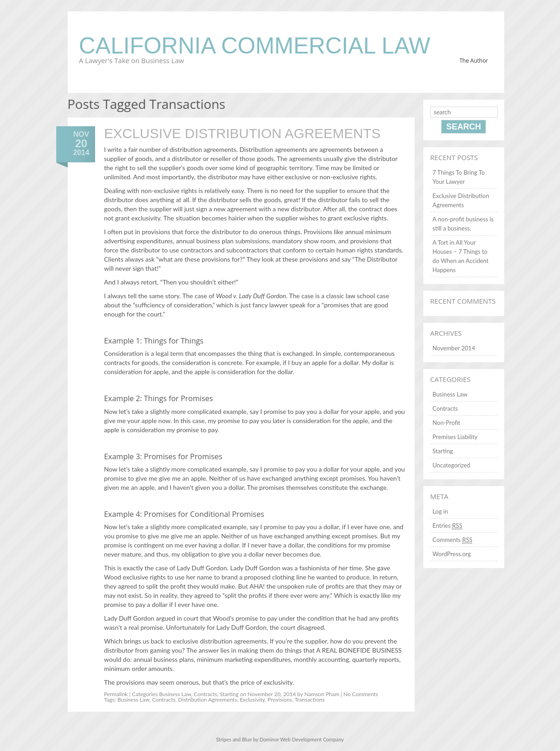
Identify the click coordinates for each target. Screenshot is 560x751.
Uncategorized (451, 465)
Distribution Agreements (208, 700)
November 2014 (454, 348)
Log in (440, 511)
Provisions (280, 700)
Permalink (116, 694)
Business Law (175, 694)
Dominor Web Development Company (302, 739)
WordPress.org (452, 554)
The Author (474, 61)
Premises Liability (455, 437)
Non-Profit (446, 423)
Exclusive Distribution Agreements (243, 133)
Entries (447, 526)
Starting (229, 694)
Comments (452, 540)
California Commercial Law (255, 46)
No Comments (361, 694)
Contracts (205, 694)
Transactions (309, 700)
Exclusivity (252, 700)
